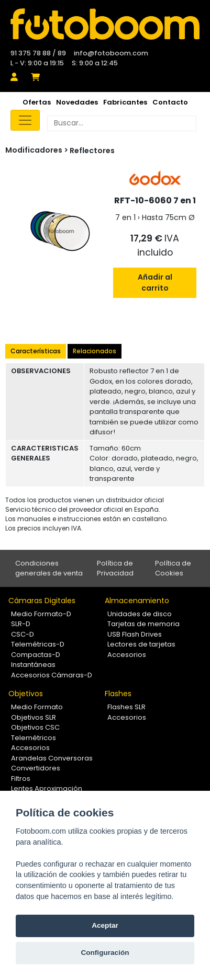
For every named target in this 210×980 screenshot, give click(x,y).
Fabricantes (125, 102)
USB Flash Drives (135, 634)
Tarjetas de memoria (143, 624)
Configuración (105, 953)
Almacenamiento (137, 601)
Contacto (170, 102)
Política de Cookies (173, 568)
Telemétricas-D (38, 644)
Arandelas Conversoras (52, 758)
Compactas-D (36, 655)
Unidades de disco (140, 614)
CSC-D (23, 634)
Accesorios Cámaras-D (52, 675)
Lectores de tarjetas (141, 644)
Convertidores (36, 768)
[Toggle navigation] (25, 120)
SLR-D (21, 624)
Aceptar (105, 925)
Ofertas (37, 102)
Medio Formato (37, 707)
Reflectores (92, 151)
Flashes (118, 694)
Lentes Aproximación (47, 788)
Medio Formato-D (41, 614)
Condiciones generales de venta (49, 568)
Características (36, 351)
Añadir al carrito (155, 283)
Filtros (21, 779)
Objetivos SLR (34, 717)
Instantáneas (33, 665)
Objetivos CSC (35, 727)
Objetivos (26, 694)
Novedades (77, 102)
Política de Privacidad (115, 568)
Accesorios (127, 655)
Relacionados (95, 351)
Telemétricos (34, 738)
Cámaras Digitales (42, 601)
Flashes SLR (126, 707)
